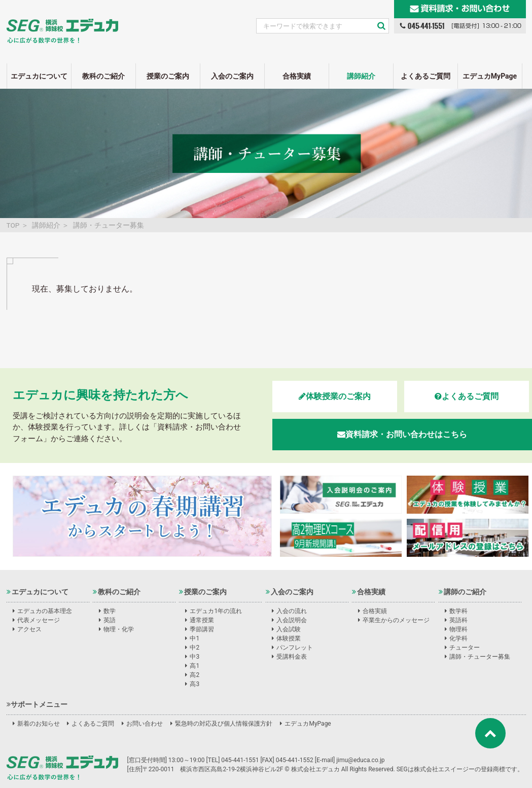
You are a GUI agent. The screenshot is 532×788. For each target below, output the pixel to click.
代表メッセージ (39, 620)
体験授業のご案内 (335, 396)
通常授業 (202, 620)
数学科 (458, 611)
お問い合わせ (145, 724)
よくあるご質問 (425, 76)
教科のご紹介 (103, 76)
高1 (194, 666)
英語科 (458, 620)
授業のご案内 (168, 76)
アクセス (29, 629)
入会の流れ (292, 611)
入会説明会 (292, 620)
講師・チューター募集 (480, 657)
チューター (465, 648)
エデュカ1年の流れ (216, 611)
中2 (194, 648)
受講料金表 (292, 657)
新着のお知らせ (39, 724)
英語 (110, 620)
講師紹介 (361, 76)
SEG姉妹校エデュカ (62, 25)
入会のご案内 (232, 76)
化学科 (458, 638)
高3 (194, 684)
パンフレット (295, 648)
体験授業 (289, 638)
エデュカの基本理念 (45, 611)
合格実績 (297, 76)
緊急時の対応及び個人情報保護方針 (224, 724)
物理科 (458, 629)
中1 (194, 638)
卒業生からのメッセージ (396, 620)
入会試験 (289, 629)
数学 (110, 611)
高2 (194, 675)
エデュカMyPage (490, 76)
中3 (194, 657)
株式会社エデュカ (62, 768)
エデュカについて (39, 76)
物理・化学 (119, 629)
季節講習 (202, 629)
